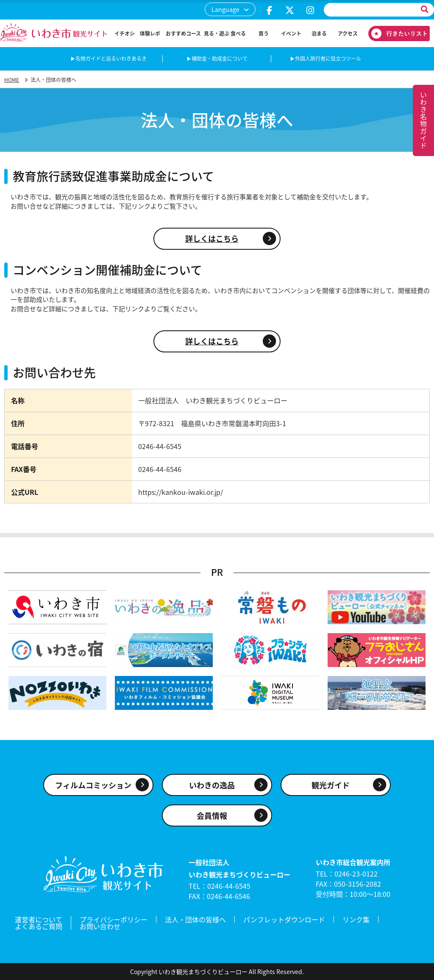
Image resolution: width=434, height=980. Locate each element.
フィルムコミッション (93, 785)
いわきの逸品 (212, 785)
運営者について (39, 919)
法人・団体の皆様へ (195, 919)
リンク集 (356, 919)
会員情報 (212, 816)
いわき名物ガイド (423, 120)
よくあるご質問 (39, 926)
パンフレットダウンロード (284, 919)
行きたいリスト (396, 34)
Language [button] (225, 9)
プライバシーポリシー (114, 919)
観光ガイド (331, 785)
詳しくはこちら (212, 239)
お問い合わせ (100, 926)
